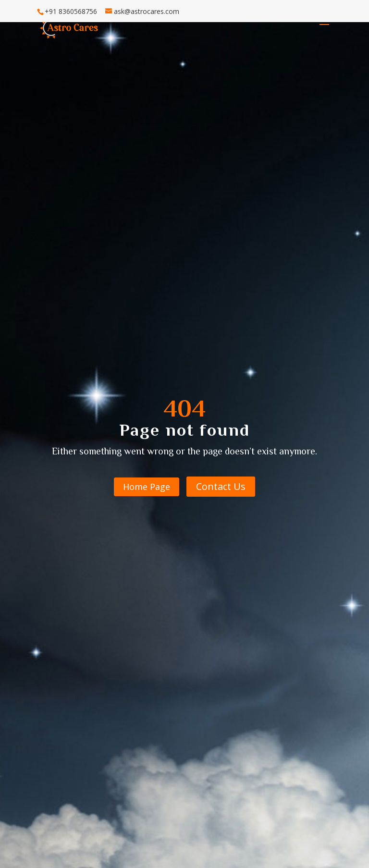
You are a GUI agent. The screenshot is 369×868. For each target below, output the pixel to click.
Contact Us (221, 486)
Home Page (147, 487)
